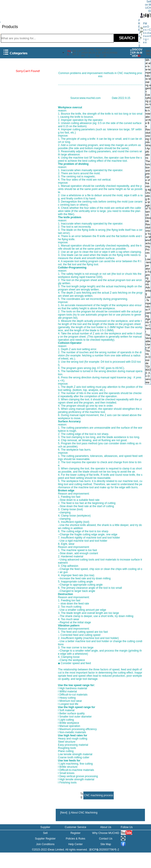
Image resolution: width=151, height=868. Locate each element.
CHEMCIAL (92, 53)
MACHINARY (85, 53)
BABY (74, 53)
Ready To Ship (100, 53)
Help (115, 53)
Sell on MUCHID (108, 53)
